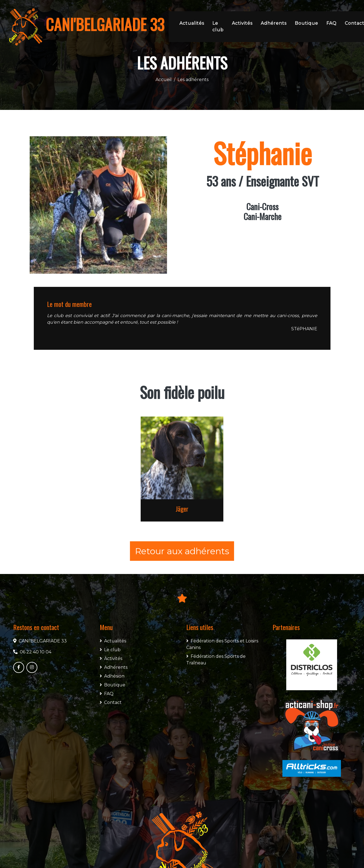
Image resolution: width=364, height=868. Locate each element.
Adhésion (112, 676)
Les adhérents (193, 80)
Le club (218, 27)
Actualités (192, 23)
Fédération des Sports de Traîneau (216, 660)
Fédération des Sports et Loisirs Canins (222, 644)
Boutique (306, 23)
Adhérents (274, 23)
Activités (242, 23)
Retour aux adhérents (182, 551)
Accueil (164, 80)
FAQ (331, 23)
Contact (111, 702)
